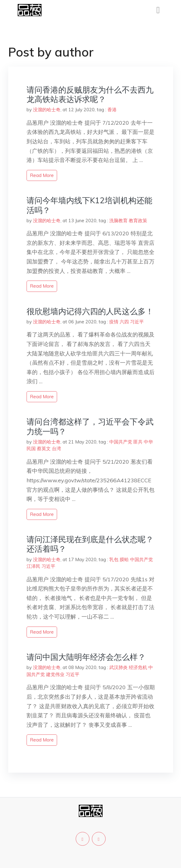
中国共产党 (121, 442)
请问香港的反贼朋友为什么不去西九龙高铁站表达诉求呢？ (90, 94)
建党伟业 (55, 674)
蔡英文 (44, 449)
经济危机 (138, 667)
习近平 (137, 322)
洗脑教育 (118, 221)
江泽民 (33, 566)
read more (42, 175)
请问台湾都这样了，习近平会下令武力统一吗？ (90, 426)
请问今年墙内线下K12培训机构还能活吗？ (89, 205)
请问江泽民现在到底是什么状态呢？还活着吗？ (90, 544)
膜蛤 (124, 559)
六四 (124, 322)
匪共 (138, 442)
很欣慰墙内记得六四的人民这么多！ (90, 311)
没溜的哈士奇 (47, 110)
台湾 (56, 449)
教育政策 (138, 221)
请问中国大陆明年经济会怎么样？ (86, 657)
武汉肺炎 (118, 667)
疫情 (114, 322)
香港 (112, 110)
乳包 (114, 559)
